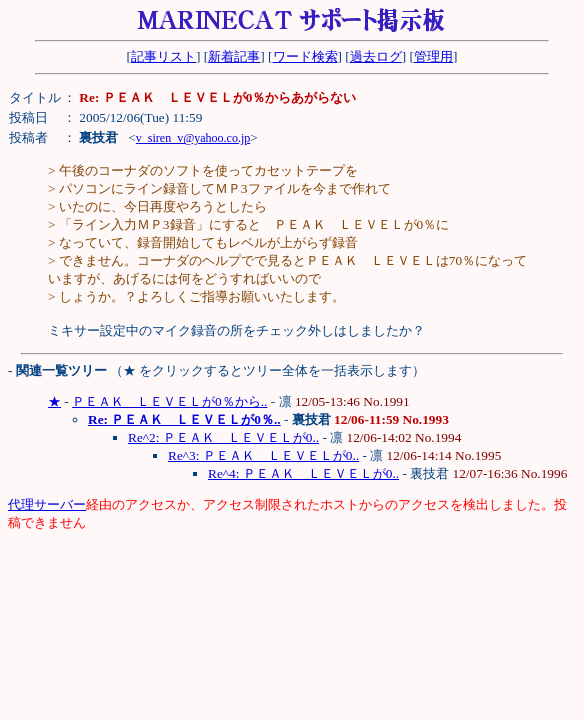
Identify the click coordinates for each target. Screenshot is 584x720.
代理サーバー (47, 504)
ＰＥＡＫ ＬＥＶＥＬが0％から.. (169, 401)
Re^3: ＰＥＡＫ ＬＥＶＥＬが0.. (263, 455)
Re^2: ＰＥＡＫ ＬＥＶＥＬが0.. (223, 437)
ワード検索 (305, 56)
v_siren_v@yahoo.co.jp (193, 138)
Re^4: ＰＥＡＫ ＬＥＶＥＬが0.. (303, 473)
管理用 (433, 56)
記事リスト (163, 56)
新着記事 (234, 56)
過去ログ (376, 56)
